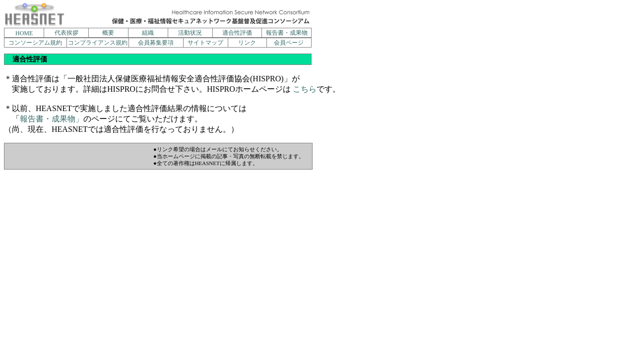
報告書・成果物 (287, 33)
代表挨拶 (66, 33)
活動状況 (190, 33)
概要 (108, 33)
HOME (24, 33)
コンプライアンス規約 (98, 43)
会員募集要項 (156, 43)
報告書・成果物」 (52, 119)
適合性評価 (237, 33)
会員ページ (289, 43)
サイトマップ (205, 43)
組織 (148, 33)
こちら (305, 89)
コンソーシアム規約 (35, 43)
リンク (247, 43)
